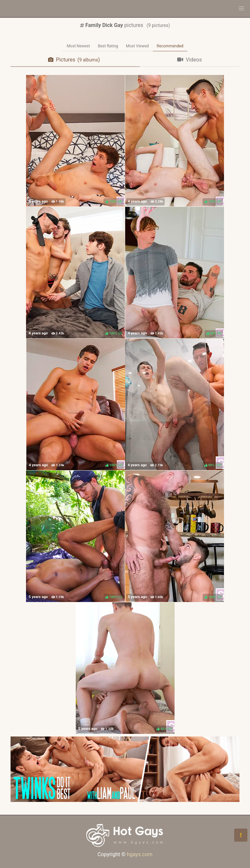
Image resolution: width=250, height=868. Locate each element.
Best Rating (108, 46)
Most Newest (78, 46)
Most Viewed (137, 46)
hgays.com (140, 854)
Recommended (170, 46)
